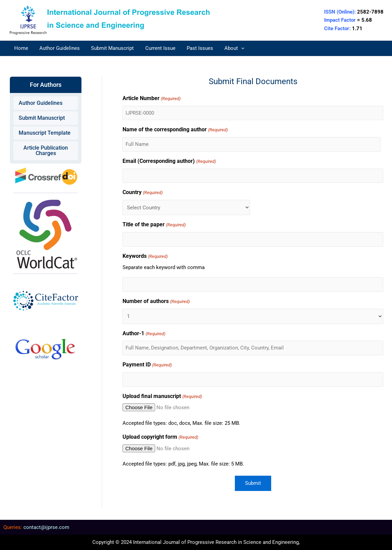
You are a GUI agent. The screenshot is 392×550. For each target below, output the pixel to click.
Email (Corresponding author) (169, 162)
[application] (235, 48)
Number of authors (156, 302)
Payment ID (147, 365)
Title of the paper (154, 225)
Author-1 (144, 334)
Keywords (145, 257)
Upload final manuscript (162, 397)
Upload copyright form (160, 438)
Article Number (151, 99)
